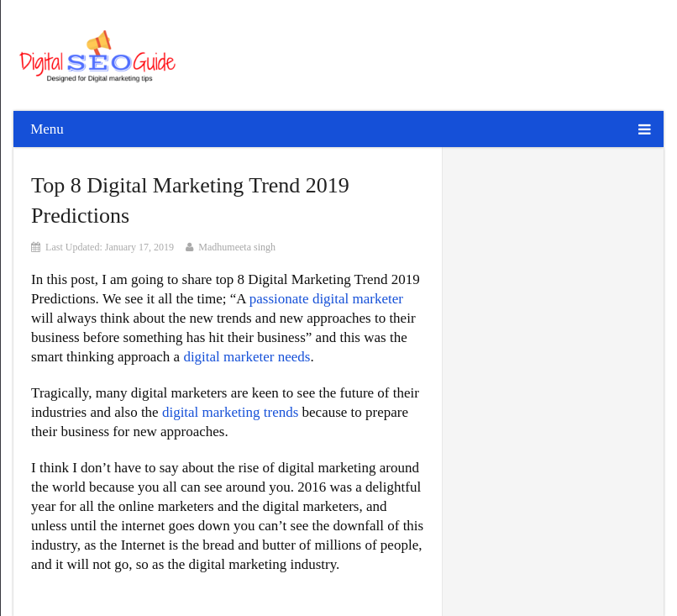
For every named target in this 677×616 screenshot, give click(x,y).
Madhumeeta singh (237, 247)
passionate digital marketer (326, 299)
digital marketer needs (247, 357)
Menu (47, 129)
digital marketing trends (230, 412)
